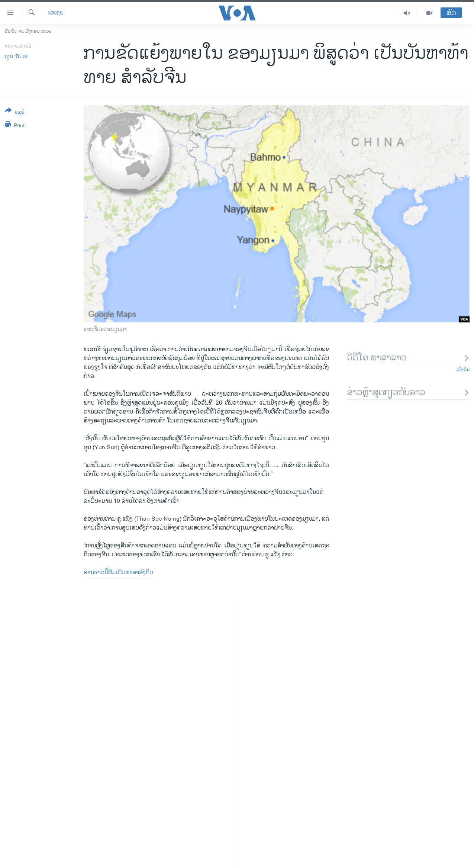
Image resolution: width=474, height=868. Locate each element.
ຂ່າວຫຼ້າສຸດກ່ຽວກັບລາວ (408, 393)
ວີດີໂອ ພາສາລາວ (408, 358)
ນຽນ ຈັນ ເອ (16, 56)
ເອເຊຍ (56, 13)
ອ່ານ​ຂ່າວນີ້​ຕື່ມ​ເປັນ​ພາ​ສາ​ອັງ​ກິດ (118, 573)
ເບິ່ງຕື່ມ (463, 370)
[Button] (15, 113)
